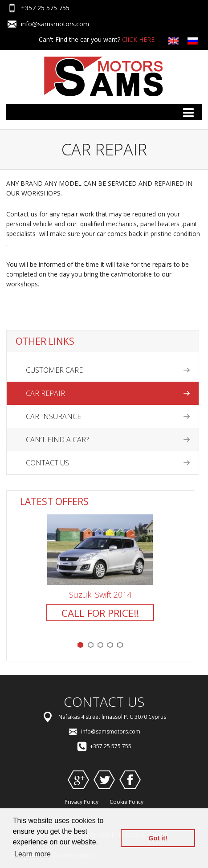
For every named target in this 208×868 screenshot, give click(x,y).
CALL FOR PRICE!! (100, 613)
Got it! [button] (158, 838)
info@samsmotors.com (55, 24)
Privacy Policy (82, 802)
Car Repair (45, 393)
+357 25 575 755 (45, 8)
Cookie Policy (126, 802)
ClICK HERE (138, 39)
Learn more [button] (33, 854)
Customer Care (54, 370)
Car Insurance (53, 416)
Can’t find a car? (57, 440)
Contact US (47, 463)
